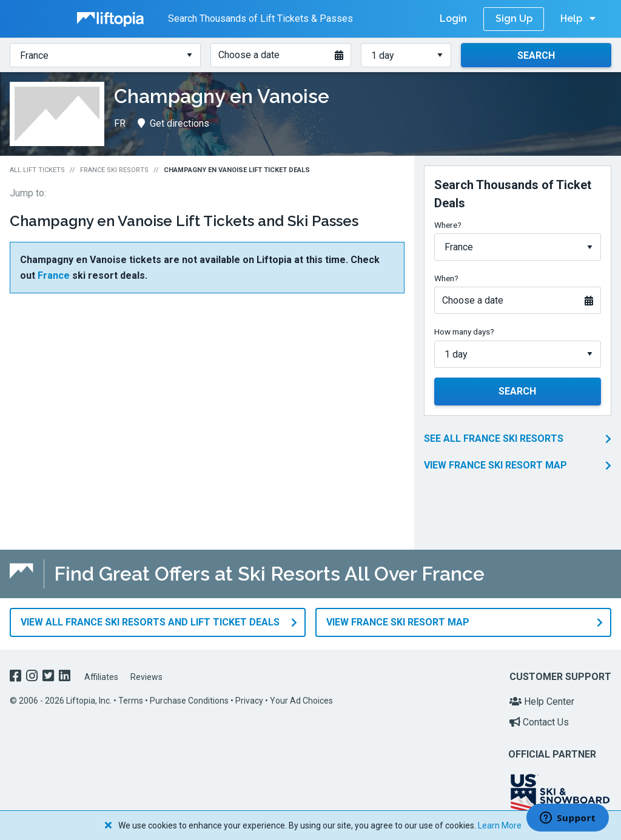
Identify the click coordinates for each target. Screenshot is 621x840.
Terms (131, 698)
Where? (448, 225)
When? (446, 278)
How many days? (464, 332)
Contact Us (539, 719)
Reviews (146, 674)
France (54, 275)
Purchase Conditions (189, 698)
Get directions (173, 123)
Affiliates (101, 674)
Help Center (542, 699)
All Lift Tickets (37, 170)
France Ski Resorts (114, 170)
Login (453, 18)
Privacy (249, 698)
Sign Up (514, 18)
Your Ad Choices (301, 698)
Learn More (500, 825)
